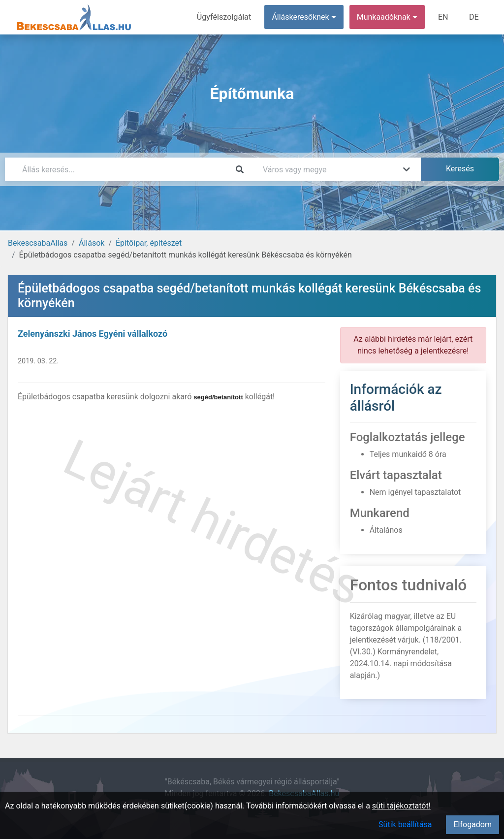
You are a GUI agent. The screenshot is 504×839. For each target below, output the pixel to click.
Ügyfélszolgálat (225, 17)
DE (474, 17)
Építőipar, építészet (149, 243)
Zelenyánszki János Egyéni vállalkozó (93, 334)
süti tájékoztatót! (401, 806)
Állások (92, 243)
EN (444, 17)
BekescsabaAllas (38, 243)
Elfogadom (472, 824)
